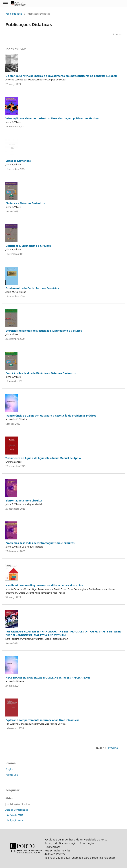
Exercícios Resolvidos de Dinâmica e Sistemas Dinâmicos (40, 373)
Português (12, 775)
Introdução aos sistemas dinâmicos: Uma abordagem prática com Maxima (52, 118)
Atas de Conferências (17, 810)
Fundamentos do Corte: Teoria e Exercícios (32, 288)
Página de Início (14, 14)
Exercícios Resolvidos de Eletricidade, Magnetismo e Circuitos (44, 331)
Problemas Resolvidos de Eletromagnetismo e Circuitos (40, 543)
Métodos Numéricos (18, 161)
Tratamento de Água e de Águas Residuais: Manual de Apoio (43, 458)
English (10, 769)
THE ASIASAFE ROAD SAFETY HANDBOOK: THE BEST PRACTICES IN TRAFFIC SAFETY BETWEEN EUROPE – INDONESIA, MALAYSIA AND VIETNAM (63, 633)
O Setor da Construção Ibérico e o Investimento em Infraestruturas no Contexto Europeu (61, 76)
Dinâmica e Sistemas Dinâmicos (25, 203)
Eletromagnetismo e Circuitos (24, 500)
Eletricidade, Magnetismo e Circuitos (28, 246)
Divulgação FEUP (15, 820)
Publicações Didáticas (19, 804)
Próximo (113, 748)
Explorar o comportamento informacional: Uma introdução (42, 720)
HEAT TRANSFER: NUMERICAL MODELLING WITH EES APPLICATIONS (48, 678)
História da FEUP (14, 815)
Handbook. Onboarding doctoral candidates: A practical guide (44, 585)
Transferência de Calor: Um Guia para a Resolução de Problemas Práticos (51, 416)
